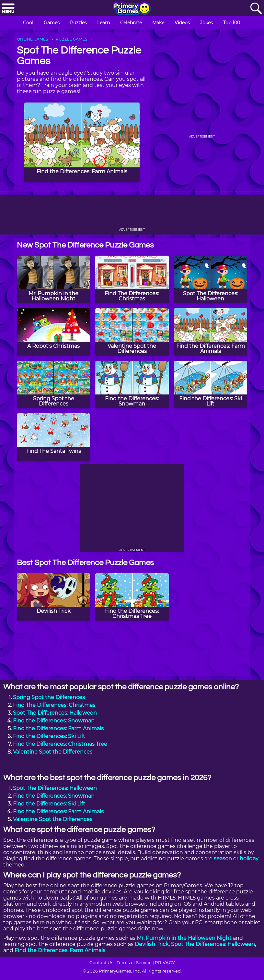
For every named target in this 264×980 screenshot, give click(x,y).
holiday (249, 859)
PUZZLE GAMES (71, 39)
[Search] (256, 9)
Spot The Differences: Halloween (55, 713)
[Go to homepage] (132, 9)
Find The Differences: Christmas (54, 705)
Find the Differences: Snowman (54, 721)
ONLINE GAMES (32, 39)
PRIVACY (165, 962)
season (223, 859)
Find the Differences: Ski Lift (49, 736)
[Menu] (8, 9)
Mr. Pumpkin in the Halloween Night (184, 938)
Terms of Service (134, 962)
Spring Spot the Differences (49, 697)
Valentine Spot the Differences (53, 752)
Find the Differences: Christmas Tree (60, 744)
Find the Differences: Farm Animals (58, 728)
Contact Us (101, 962)
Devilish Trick (152, 944)
